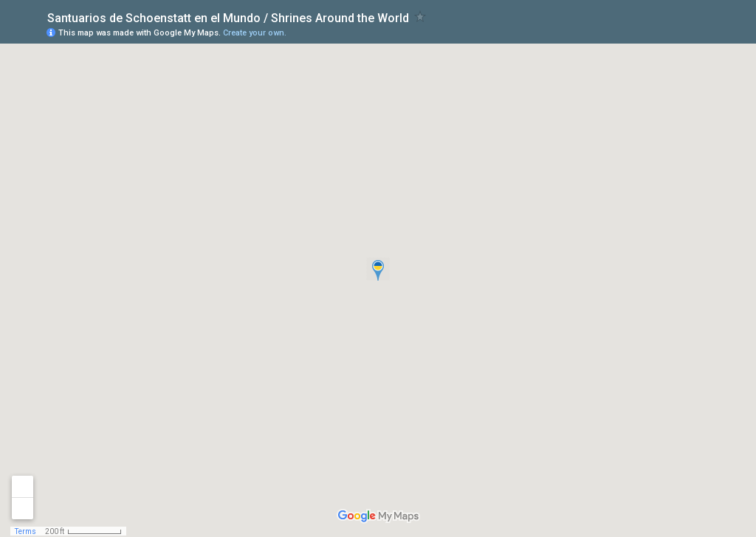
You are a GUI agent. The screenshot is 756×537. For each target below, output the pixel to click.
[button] (378, 269)
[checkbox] (420, 17)
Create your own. (255, 33)
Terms (25, 531)
